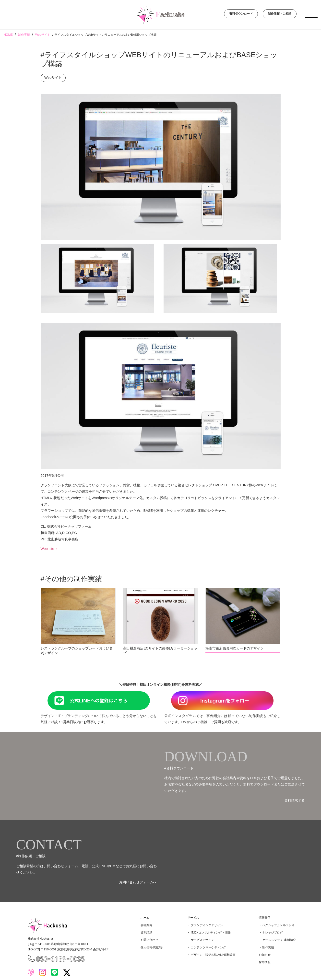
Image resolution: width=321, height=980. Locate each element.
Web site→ (49, 549)
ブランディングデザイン (207, 925)
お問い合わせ (149, 940)
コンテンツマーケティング (208, 947)
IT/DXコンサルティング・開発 (211, 933)
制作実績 (268, 947)
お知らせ (265, 955)
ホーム (145, 918)
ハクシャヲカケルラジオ (278, 925)
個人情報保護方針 (152, 947)
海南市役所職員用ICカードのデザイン (235, 648)
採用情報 (265, 962)
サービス (193, 918)
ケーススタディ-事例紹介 (279, 940)
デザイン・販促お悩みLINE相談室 (213, 955)
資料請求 (146, 933)
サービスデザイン (202, 940)
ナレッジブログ (273, 933)
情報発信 (265, 918)
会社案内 (146, 925)
